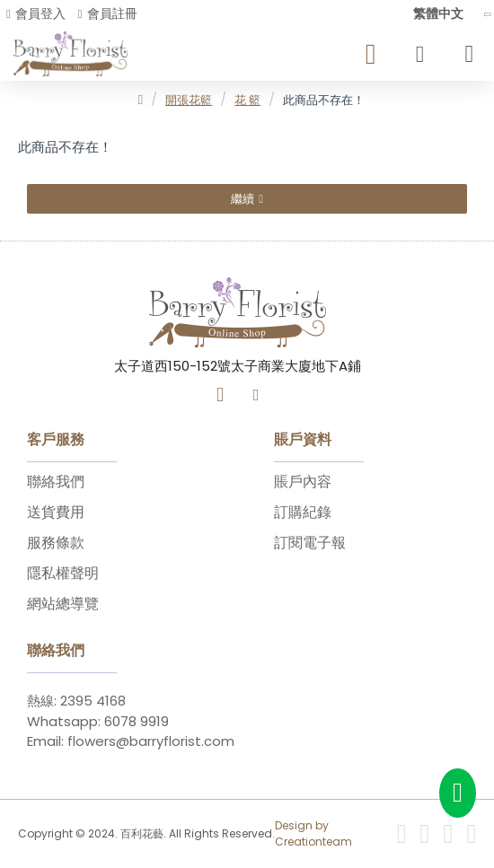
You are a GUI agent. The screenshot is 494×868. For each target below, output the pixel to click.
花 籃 (247, 100)
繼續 (243, 199)
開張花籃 (189, 100)
